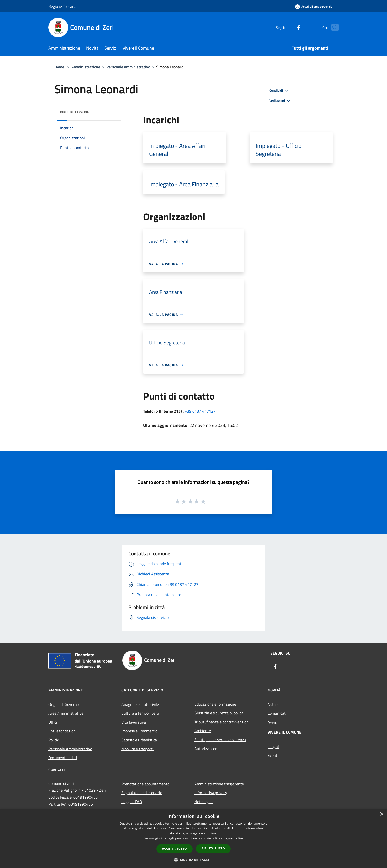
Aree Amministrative (66, 713)
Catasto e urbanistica (139, 740)
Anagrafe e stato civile (140, 704)
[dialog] (193, 838)
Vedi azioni (280, 101)
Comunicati (277, 713)
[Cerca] (333, 27)
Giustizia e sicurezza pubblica (219, 713)
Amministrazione (86, 67)
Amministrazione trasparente (219, 784)
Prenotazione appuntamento (145, 784)
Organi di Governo (64, 704)
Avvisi (273, 722)
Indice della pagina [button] (74, 112)
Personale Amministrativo (70, 749)
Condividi (279, 91)
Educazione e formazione (215, 704)
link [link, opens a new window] (241, 838)
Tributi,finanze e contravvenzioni (222, 722)
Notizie (273, 704)
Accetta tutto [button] (174, 849)
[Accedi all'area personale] (314, 7)
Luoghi (273, 747)
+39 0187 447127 (200, 411)
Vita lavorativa (134, 722)
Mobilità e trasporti (137, 749)
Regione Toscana (62, 6)
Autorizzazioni (206, 749)
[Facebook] (289, 27)
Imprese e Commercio (139, 731)
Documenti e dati (63, 758)
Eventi (273, 755)
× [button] (381, 814)
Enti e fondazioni (62, 731)
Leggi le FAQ (132, 802)
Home (59, 67)
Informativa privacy (211, 793)
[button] (193, 860)
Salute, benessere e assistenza (220, 740)
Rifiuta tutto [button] (213, 848)
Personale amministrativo (128, 67)
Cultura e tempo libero (140, 713)
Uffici (53, 722)
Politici (54, 740)
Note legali (203, 802)
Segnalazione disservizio (142, 793)
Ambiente (203, 731)
